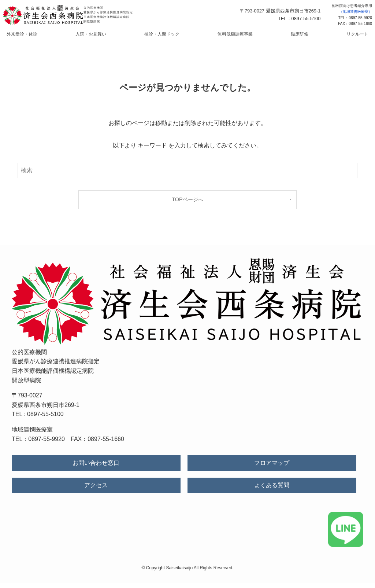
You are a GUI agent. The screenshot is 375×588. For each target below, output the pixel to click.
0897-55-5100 (45, 419)
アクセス (96, 490)
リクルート (330, 37)
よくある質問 (272, 490)
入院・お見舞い (107, 37)
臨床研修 (283, 37)
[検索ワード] (187, 175)
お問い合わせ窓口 (96, 468)
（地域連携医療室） (356, 12)
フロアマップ (272, 468)
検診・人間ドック (167, 37)
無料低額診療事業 (230, 37)
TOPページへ (187, 204)
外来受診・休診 (49, 37)
